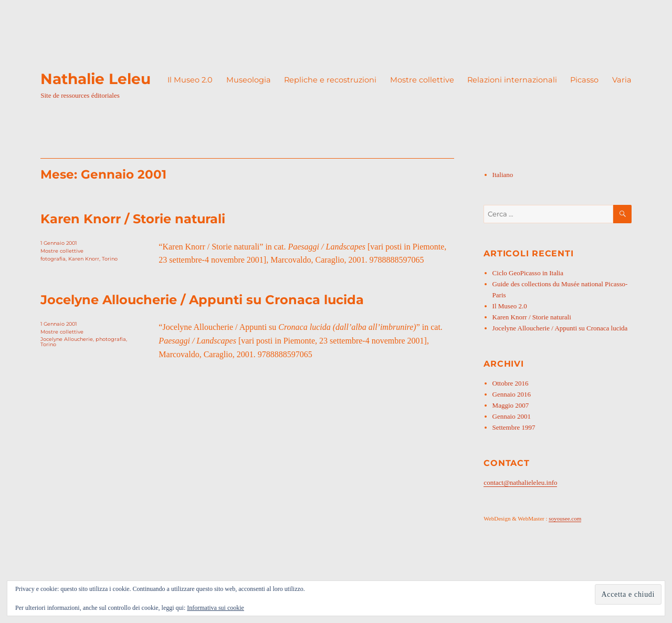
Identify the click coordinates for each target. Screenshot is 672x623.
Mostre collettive (422, 80)
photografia (111, 339)
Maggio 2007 (511, 405)
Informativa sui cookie (216, 608)
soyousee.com (565, 518)
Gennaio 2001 (512, 416)
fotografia (53, 259)
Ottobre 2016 (511, 383)
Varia (622, 80)
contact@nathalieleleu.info (520, 482)
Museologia (249, 80)
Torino (110, 259)
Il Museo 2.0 (190, 80)
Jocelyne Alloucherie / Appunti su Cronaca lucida (202, 300)
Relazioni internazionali (512, 80)
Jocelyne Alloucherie (67, 339)
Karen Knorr (84, 259)
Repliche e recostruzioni (330, 80)
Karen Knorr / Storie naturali (133, 219)
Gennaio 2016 (512, 394)
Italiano (503, 175)
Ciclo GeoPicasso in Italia (528, 273)
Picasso (584, 80)
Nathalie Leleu (96, 79)
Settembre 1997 (514, 427)
